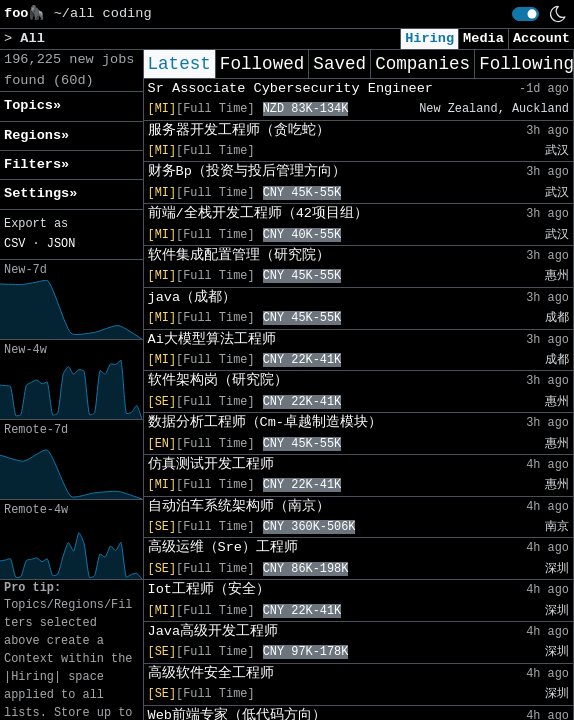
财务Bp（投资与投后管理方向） (247, 171)
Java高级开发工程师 (213, 631)
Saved (339, 64)
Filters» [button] (36, 164)
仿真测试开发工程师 (211, 464)
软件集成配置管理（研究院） (239, 255)
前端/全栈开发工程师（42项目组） (258, 213)
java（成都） (192, 297)
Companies (422, 64)
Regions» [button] (36, 135)
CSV (14, 244)
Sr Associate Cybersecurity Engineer (291, 88)
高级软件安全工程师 (211, 673)
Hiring (429, 38)
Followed (262, 64)
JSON (61, 244)
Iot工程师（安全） (209, 589)
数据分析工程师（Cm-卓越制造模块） (265, 422)
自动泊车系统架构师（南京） (239, 506)
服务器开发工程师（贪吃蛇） (239, 130)
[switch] (525, 14)
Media (483, 38)
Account (541, 38)
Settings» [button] (40, 193)
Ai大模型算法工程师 (212, 339)
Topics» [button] (32, 105)
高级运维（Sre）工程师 (223, 547)
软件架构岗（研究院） (218, 380)
